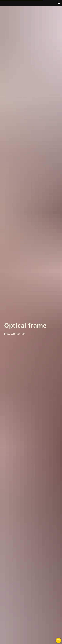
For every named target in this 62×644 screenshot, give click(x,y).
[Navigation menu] (59, 3)
